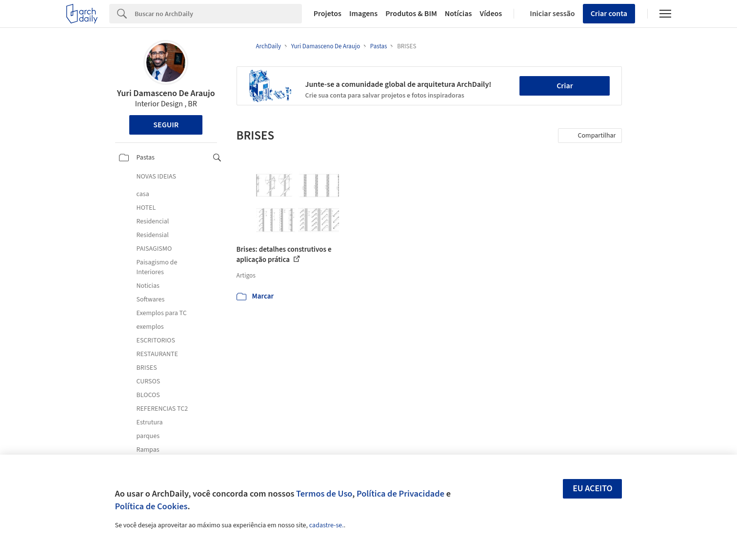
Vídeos (491, 14)
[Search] (218, 14)
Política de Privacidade (400, 494)
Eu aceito (593, 489)
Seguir (166, 125)
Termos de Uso (324, 494)
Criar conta (609, 14)
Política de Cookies (151, 506)
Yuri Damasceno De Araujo (166, 93)
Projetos (328, 14)
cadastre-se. (327, 525)
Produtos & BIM (411, 14)
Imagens (363, 14)
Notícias (458, 14)
